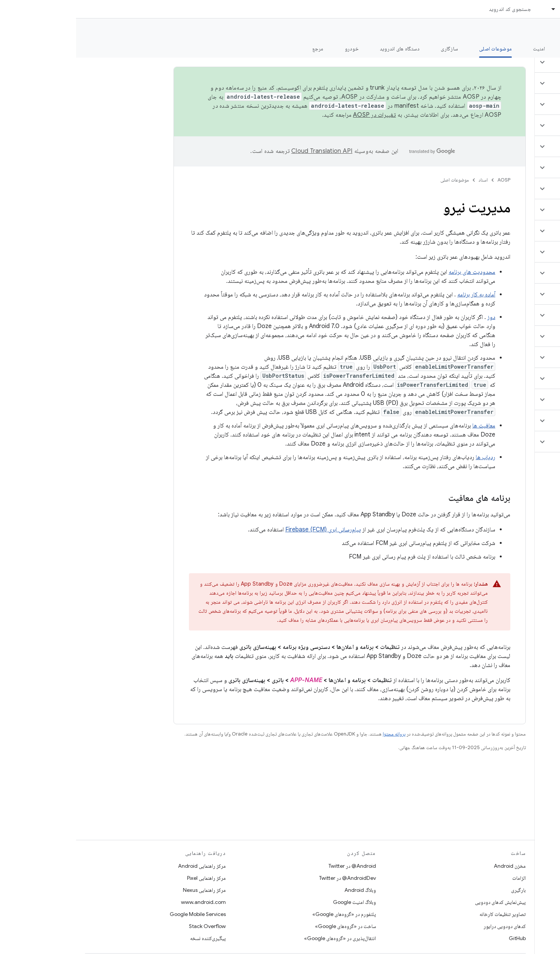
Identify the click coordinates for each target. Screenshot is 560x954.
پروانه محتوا (318, 734)
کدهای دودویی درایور (429, 926)
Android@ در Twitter (276, 866)
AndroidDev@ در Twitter (272, 878)
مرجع (242, 49)
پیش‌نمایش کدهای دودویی (424, 902)
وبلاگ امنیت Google (278, 902)
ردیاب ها (409, 457)
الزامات (443, 878)
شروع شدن (501, 49)
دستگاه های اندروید (324, 49)
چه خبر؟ (542, 49)
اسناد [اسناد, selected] (490, 9)
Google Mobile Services (122, 914)
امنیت (463, 49)
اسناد (407, 180)
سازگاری (373, 49)
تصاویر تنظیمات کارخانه (427, 914)
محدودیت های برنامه (396, 272)
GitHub (441, 938)
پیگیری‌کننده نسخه (132, 938)
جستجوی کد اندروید (434, 9)
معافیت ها (408, 426)
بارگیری (442, 890)
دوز (415, 317)
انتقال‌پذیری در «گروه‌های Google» (264, 938)
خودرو (276, 49)
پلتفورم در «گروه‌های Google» (268, 914)
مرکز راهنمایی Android (126, 866)
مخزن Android (434, 866)
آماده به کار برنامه (400, 295)
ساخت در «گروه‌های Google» (269, 926)
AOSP (428, 180)
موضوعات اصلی (379, 180)
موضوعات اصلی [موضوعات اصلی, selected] (419, 49)
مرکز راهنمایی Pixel (130, 878)
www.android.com (127, 902)
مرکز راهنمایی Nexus (128, 890)
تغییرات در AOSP (298, 115)
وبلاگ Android (284, 890)
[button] (515, 62)
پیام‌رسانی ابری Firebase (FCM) (247, 530)
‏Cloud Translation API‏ (246, 151)
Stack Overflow (131, 926)
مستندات (540, 31)
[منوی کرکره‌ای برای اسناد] (474, 9)
